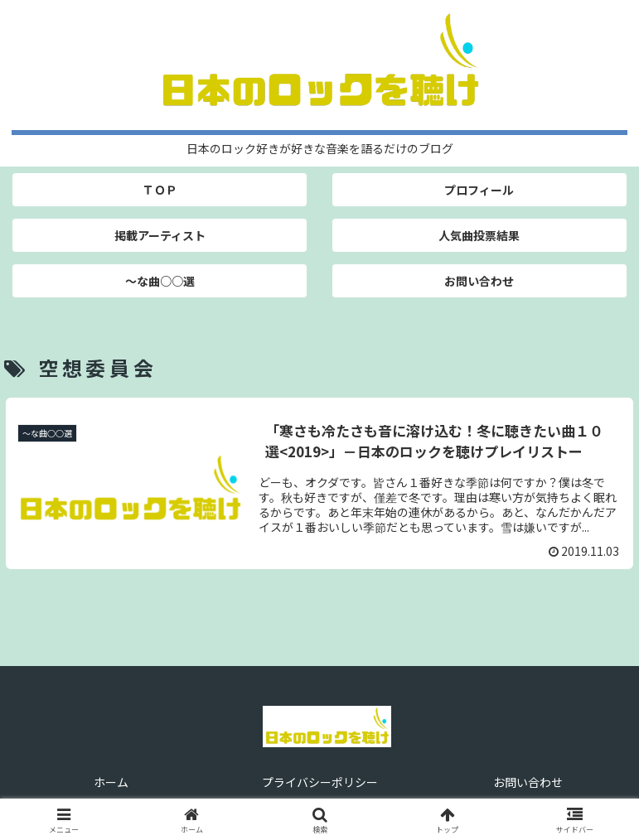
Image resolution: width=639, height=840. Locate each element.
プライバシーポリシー (320, 782)
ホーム (111, 782)
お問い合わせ (528, 782)
